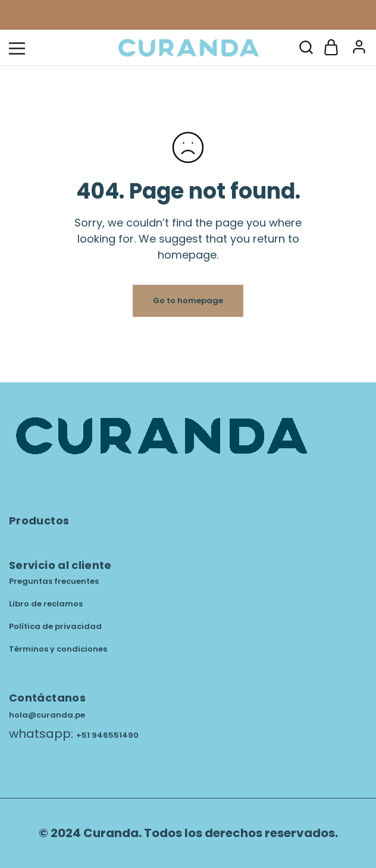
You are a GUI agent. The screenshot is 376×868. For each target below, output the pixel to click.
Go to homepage (188, 301)
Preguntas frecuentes (54, 581)
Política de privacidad (55, 626)
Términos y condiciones (58, 649)
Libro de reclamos (46, 604)
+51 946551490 (107, 735)
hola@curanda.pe (47, 715)
